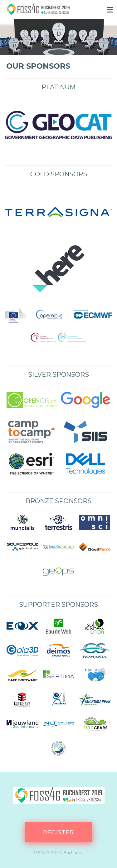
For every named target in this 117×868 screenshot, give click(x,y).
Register (58, 832)
